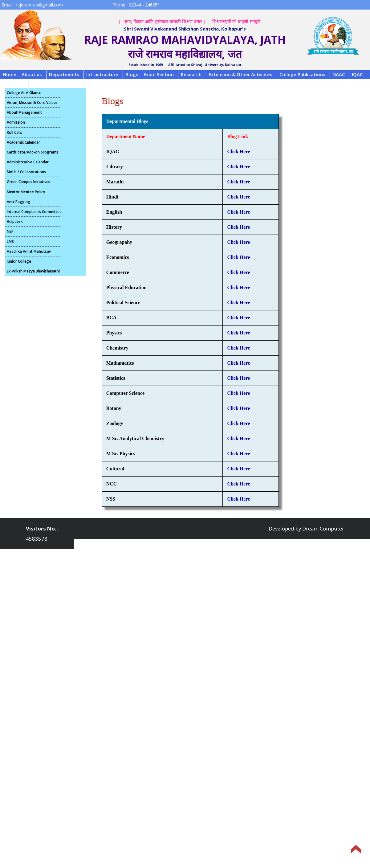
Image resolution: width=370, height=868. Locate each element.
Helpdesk (15, 221)
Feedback (13, 84)
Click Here (238, 151)
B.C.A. (85, 84)
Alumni (39, 84)
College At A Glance (24, 93)
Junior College (19, 261)
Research (191, 74)
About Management (24, 112)
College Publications (302, 74)
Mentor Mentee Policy (26, 192)
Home (10, 74)
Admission (16, 122)
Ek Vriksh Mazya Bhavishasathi (33, 271)
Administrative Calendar (28, 162)
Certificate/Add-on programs (33, 152)
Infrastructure (102, 74)
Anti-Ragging (18, 202)
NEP (10, 231)
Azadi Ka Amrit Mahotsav (29, 251)
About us (32, 74)
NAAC (339, 74)
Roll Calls (14, 132)
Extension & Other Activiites (240, 74)
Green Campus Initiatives (28, 182)
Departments (64, 74)
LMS (10, 242)
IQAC (357, 74)
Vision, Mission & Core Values (32, 102)
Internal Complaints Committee (34, 212)
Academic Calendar (23, 142)
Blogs (132, 74)
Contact (63, 84)
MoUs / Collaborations (26, 172)
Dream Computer (323, 528)
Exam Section (159, 74)
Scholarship (112, 84)
